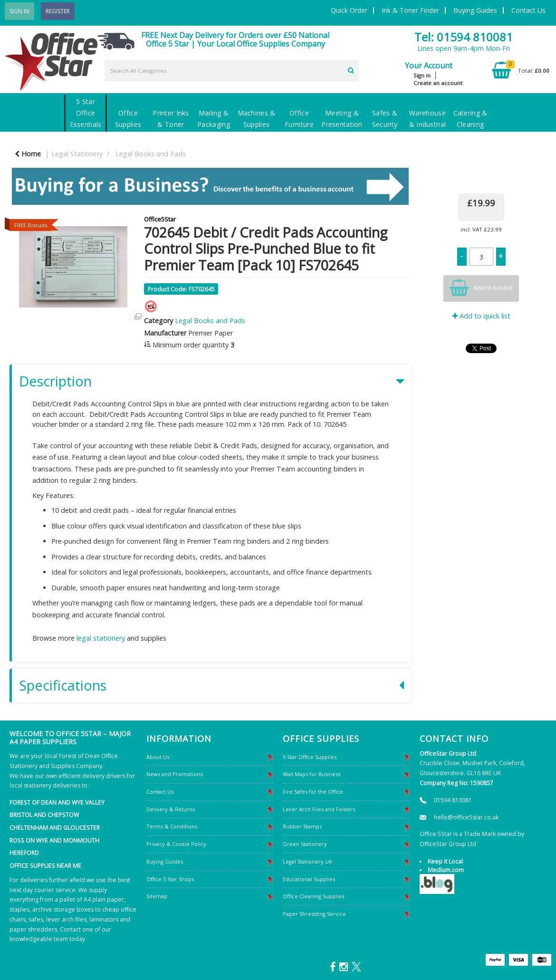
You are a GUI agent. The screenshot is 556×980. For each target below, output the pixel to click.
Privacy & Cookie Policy (176, 844)
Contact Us (528, 10)
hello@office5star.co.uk (466, 817)
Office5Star (160, 219)
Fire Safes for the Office (313, 792)
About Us (158, 757)
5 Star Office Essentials (86, 113)
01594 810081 (453, 800)
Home (28, 154)
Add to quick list (481, 316)
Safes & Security (385, 119)
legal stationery (101, 638)
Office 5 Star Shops (170, 879)
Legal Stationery (77, 154)
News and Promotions (174, 774)
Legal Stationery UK (307, 861)
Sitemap (157, 896)
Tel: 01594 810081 (464, 37)
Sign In (19, 11)
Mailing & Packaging (214, 119)
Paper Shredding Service (314, 914)
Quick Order (349, 10)
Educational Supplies (309, 879)
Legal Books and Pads (151, 154)
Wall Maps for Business (312, 774)
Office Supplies (128, 119)
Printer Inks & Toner (171, 119)
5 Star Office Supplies (310, 757)
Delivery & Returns (171, 809)
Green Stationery (305, 844)
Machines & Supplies (257, 119)
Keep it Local (445, 861)
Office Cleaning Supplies (313, 896)
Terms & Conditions (172, 826)
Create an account (438, 83)
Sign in (422, 75)
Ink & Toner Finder (410, 10)
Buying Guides (475, 10)
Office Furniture (299, 119)
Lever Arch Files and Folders (319, 809)
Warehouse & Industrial (427, 119)
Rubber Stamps (302, 826)
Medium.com (446, 870)
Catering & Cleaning (470, 119)
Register (58, 11)
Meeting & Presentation (342, 119)
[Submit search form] (351, 69)
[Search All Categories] (232, 71)
